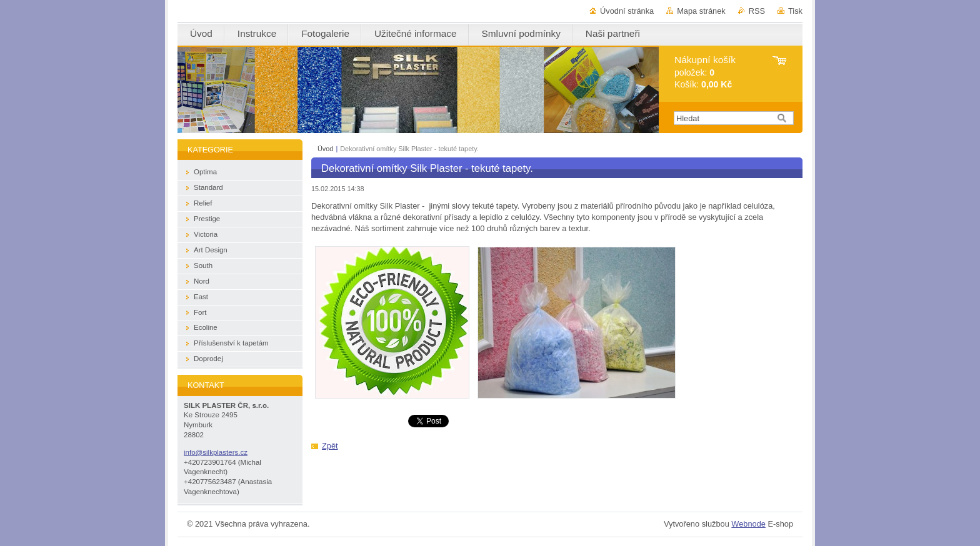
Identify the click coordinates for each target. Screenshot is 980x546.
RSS (757, 11)
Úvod (325, 149)
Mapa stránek (701, 11)
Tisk (795, 11)
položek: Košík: (705, 72)
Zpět (330, 446)
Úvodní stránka (627, 11)
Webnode (748, 524)
